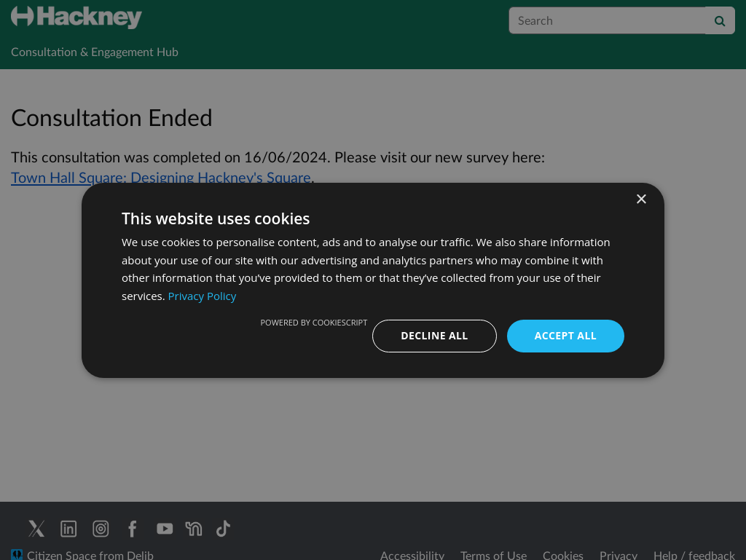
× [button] (641, 199)
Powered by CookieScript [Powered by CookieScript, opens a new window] (314, 322)
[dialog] (373, 280)
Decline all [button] (434, 335)
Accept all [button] (566, 335)
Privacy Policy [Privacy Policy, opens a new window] (203, 296)
